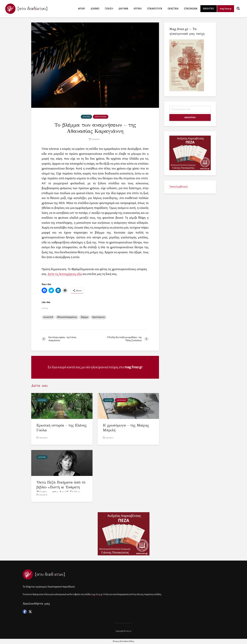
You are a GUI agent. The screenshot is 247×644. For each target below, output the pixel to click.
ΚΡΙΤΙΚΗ (138, 9)
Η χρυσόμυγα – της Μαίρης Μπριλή (126, 428)
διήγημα (84, 317)
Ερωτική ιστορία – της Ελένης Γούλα (62, 428)
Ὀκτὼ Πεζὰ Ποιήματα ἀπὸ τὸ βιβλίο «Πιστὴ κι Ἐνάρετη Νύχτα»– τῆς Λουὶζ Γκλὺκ (61, 487)
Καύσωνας (121, 400)
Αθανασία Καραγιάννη (67, 317)
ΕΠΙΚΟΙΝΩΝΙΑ (191, 9)
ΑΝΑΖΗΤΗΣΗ (190, 117)
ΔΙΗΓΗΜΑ (123, 9)
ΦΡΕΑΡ (82, 9)
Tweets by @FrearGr (179, 187)
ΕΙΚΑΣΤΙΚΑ (173, 9)
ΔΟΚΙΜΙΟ (95, 9)
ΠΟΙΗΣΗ (109, 9)
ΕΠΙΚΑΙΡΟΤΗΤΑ (155, 9)
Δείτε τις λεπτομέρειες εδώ (65, 274)
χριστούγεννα (101, 117)
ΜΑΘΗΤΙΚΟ (209, 9)
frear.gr (129, 631)
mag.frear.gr (226, 9)
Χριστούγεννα (98, 317)
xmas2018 (48, 317)
